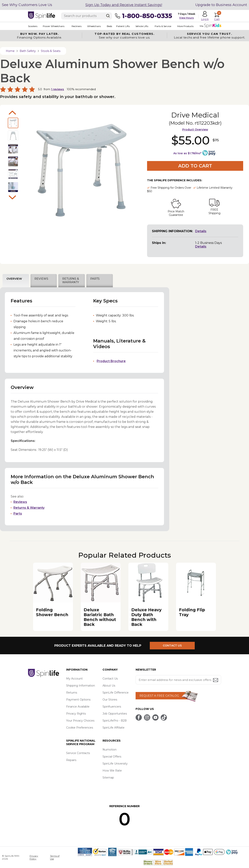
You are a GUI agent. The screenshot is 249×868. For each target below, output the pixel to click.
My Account (74, 679)
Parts (18, 514)
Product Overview (195, 130)
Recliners (77, 26)
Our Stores (110, 700)
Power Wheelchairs (54, 26)
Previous (12, 113)
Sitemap (108, 778)
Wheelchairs (94, 26)
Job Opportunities (115, 714)
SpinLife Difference (116, 693)
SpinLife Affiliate (114, 728)
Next (12, 197)
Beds (109, 26)
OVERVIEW (14, 279)
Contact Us (110, 679)
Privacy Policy (34, 857)
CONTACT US (172, 646)
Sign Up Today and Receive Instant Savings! (124, 5)
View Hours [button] (186, 18)
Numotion (110, 750)
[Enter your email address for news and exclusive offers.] (178, 680)
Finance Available (78, 707)
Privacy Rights (76, 714)
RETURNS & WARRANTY (71, 280)
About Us (109, 686)
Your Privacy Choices (80, 721)
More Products (185, 26)
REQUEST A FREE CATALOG (159, 696)
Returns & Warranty (29, 508)
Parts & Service (163, 26)
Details (201, 231)
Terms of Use (55, 857)
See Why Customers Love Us (27, 5)
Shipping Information (81, 686)
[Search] (108, 16)
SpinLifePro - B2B (115, 721)
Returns (72, 693)
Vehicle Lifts (142, 26)
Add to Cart (195, 166)
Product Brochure (111, 361)
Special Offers (112, 757)
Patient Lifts (123, 26)
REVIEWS (41, 279)
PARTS (95, 279)
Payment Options (78, 700)
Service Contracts (78, 753)
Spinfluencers (112, 707)
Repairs (71, 760)
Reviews (20, 502)
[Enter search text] (87, 16)
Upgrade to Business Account (221, 5)
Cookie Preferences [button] (80, 728)
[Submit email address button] (216, 680)
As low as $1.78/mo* (187, 153)
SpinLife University (115, 764)
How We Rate (112, 771)
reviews (57, 89)
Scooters (33, 26)
